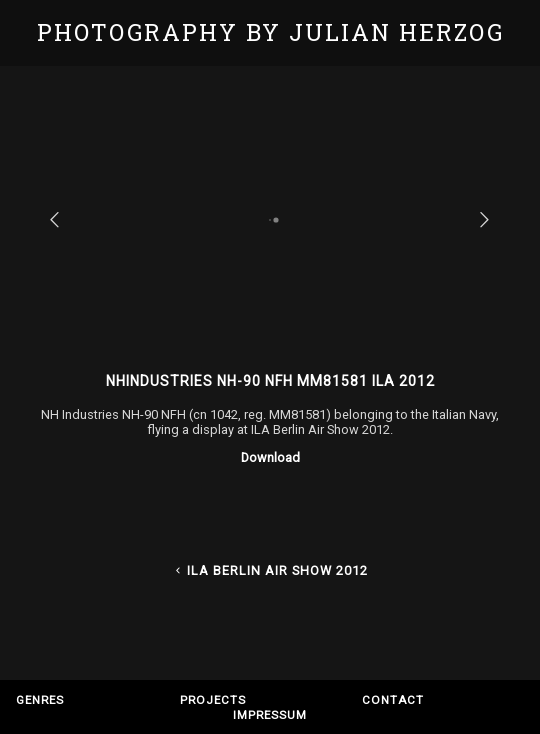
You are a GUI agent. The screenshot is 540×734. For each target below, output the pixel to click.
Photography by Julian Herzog (270, 32)
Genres (40, 700)
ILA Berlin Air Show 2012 (270, 570)
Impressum (270, 715)
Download (270, 457)
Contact (393, 700)
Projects (213, 700)
